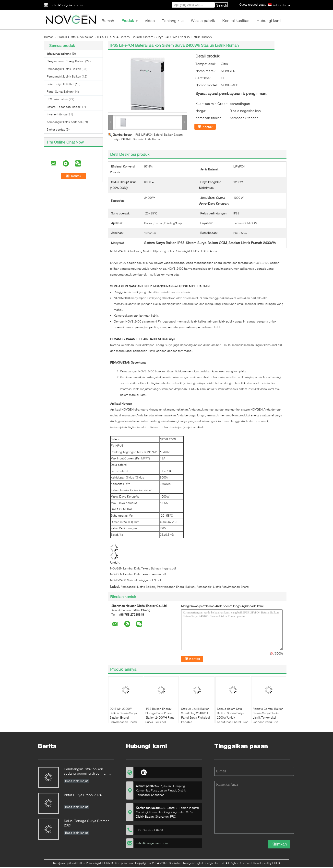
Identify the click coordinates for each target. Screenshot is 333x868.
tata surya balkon (82, 37)
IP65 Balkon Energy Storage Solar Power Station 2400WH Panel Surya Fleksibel (160, 715)
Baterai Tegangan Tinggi (63, 107)
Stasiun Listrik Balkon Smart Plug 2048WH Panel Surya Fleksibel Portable (196, 715)
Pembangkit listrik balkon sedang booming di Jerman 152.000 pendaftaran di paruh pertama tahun (88, 772)
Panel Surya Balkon (60, 92)
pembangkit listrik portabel (64, 122)
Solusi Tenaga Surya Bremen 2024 (87, 823)
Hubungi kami (269, 20)
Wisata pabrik (203, 20)
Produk (128, 20)
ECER (276, 863)
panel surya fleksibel (60, 84)
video (150, 20)
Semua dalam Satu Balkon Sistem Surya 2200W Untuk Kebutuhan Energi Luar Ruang (232, 718)
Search (222, 5)
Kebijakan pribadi (65, 863)
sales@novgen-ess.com (67, 5)
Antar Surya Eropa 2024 (83, 795)
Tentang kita (173, 20)
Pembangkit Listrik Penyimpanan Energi (223, 587)
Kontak (208, 127)
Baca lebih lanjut (76, 781)
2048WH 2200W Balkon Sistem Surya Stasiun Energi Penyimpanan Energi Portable (124, 718)
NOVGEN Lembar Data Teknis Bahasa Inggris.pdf (143, 568)
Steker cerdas (56, 129)
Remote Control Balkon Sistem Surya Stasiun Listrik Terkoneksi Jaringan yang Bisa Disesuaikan (268, 718)
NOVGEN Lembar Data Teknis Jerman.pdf (138, 574)
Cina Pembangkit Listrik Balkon (100, 863)
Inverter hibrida (57, 114)
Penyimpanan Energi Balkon (66, 61)
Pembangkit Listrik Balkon (64, 69)
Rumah (108, 20)
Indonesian (281, 5)
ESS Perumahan (57, 99)
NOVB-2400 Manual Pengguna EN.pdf (136, 580)
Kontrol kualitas (236, 20)
